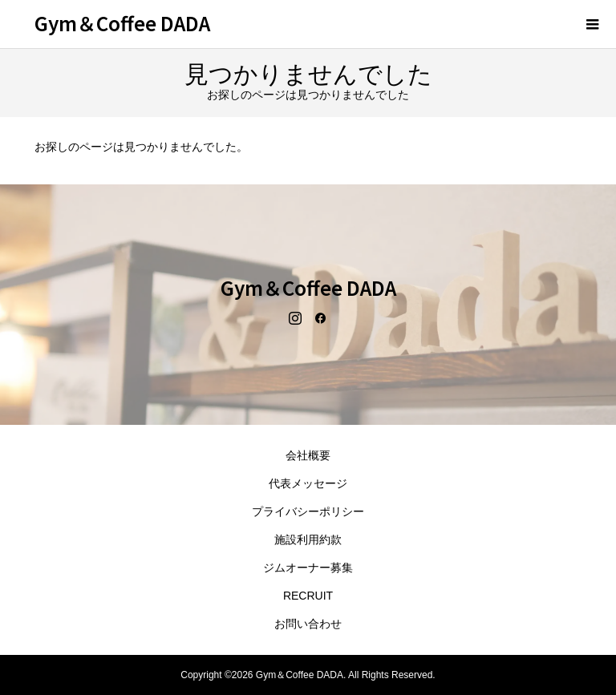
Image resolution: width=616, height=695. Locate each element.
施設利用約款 (308, 539)
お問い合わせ (308, 624)
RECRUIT (308, 596)
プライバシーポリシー (308, 511)
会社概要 (308, 455)
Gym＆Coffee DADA (122, 23)
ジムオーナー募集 (308, 568)
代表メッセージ (308, 483)
